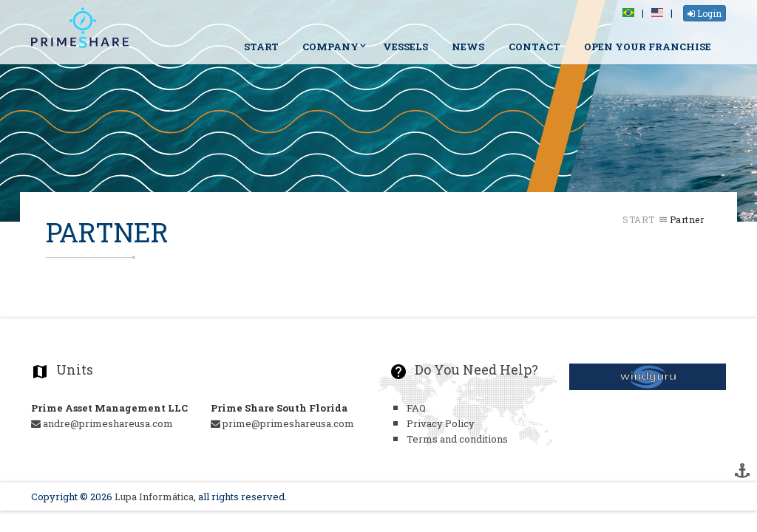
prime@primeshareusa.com (282, 423)
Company (330, 47)
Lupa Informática (154, 497)
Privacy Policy (441, 423)
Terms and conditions (457, 439)
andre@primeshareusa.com (102, 423)
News (468, 47)
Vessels (405, 47)
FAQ (416, 408)
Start (261, 47)
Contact (534, 47)
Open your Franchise (648, 47)
